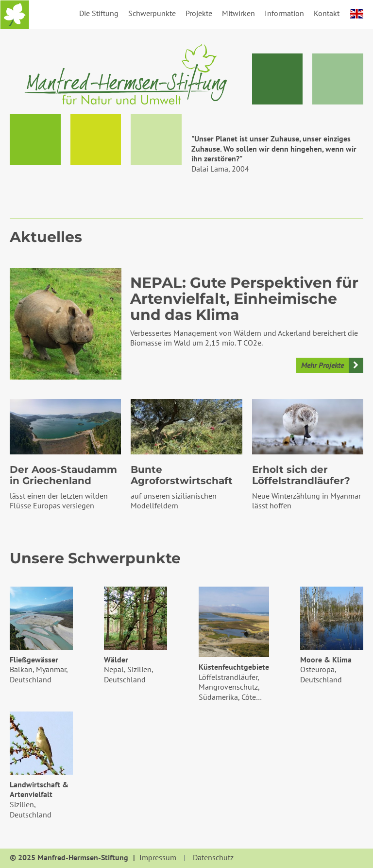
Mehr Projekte (322, 365)
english (357, 14)
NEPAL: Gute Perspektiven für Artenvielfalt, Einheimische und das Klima (244, 299)
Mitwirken (238, 13)
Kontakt (327, 13)
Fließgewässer (34, 660)
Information (284, 13)
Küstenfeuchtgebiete (234, 667)
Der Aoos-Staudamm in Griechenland (63, 475)
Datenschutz (213, 858)
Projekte (199, 13)
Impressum (158, 858)
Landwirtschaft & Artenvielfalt (39, 790)
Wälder (116, 660)
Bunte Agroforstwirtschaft (182, 475)
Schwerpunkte (152, 13)
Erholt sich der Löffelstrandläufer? (301, 475)
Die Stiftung (99, 13)
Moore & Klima (326, 660)
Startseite (15, 15)
